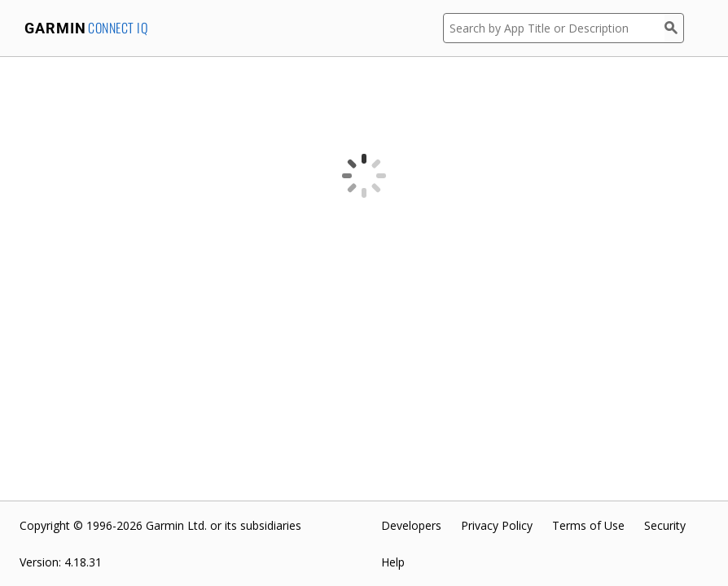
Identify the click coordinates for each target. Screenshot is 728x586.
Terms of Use (588, 525)
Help (393, 562)
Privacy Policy (497, 525)
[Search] (674, 28)
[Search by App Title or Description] (554, 28)
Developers (411, 525)
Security (665, 525)
